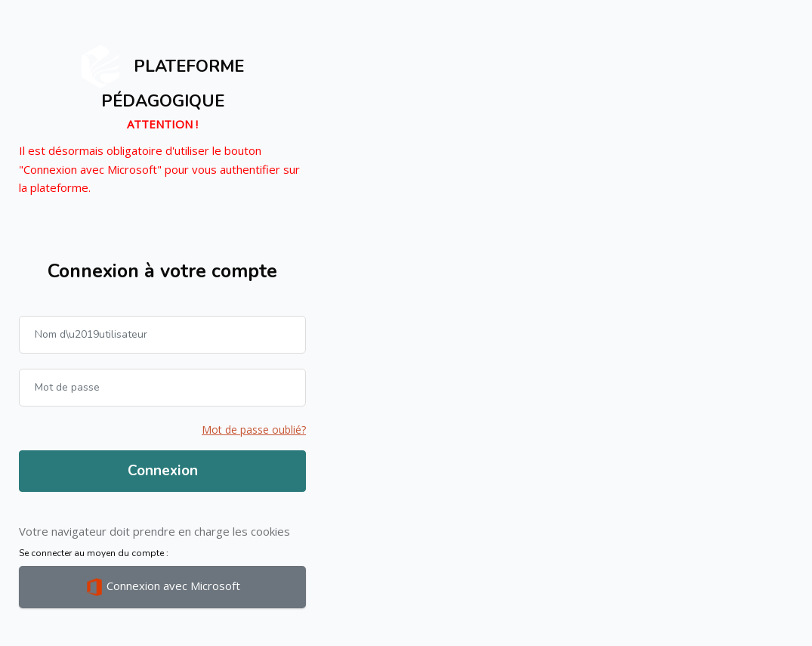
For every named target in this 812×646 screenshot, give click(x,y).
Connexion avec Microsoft (163, 587)
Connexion (163, 471)
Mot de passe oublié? (254, 430)
